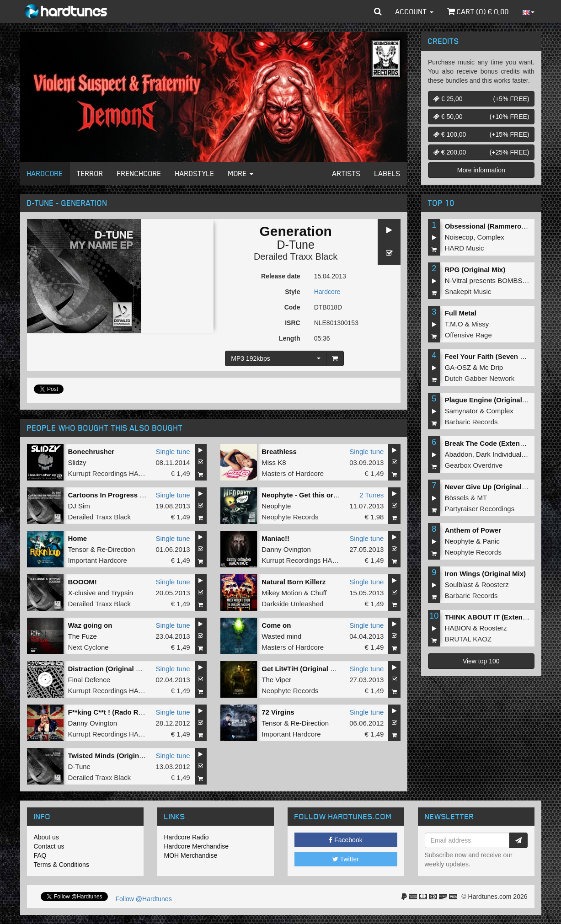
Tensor (78, 549)
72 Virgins (278, 712)
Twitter (346, 859)
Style (292, 292)
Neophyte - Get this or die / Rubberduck (326, 495)
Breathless (279, 451)
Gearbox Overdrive (474, 465)
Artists (347, 173)
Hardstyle (195, 173)
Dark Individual (499, 454)
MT (482, 498)
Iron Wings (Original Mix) (485, 574)
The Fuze (83, 636)
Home (78, 538)
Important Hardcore (98, 560)
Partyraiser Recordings (480, 509)
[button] (378, 11)
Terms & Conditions (61, 865)
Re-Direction (116, 549)
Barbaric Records (471, 422)
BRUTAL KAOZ (468, 639)
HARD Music (465, 248)
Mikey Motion (282, 593)
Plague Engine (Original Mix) (491, 400)
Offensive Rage (468, 335)
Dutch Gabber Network (480, 378)
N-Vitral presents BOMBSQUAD (494, 280)
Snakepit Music (468, 291)
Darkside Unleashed (292, 604)
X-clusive (82, 593)
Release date (281, 276)
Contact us (49, 846)
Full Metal (461, 313)
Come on (276, 625)
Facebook (345, 840)
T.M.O (454, 324)
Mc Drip (492, 367)
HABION (458, 628)
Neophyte (276, 506)
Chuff (319, 593)
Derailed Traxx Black (296, 256)
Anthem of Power (473, 530)
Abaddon (459, 454)
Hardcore (45, 173)
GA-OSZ (458, 367)
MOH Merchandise (191, 855)
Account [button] (414, 11)
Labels (387, 173)
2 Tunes (371, 495)
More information (481, 170)
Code (292, 307)
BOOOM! (83, 582)
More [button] (241, 173)
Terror (90, 173)
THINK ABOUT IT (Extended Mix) (498, 617)
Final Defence (89, 680)
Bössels (457, 498)
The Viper (276, 680)
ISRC (292, 323)
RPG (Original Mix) (475, 270)
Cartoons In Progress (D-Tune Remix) (129, 495)
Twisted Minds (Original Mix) (114, 756)
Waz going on (90, 625)
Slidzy (77, 462)
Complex (491, 237)
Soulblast (459, 585)
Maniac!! (275, 538)
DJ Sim (79, 506)
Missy (480, 324)
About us (46, 837)
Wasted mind (281, 636)
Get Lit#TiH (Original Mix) (303, 669)
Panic (491, 541)
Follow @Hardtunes (144, 899)
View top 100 (481, 661)
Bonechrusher (91, 451)
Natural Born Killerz (294, 582)
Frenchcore (139, 173)
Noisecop (459, 237)
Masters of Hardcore (293, 473)
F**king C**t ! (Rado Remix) (112, 712)
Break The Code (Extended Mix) (496, 443)
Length (290, 338)
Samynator (462, 411)
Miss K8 (274, 462)
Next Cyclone (88, 647)
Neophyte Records (290, 517)
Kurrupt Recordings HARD (108, 473)
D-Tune (295, 245)
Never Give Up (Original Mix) (491, 487)
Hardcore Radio (187, 837)
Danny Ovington (286, 549)
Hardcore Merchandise (197, 846)
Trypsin (122, 593)
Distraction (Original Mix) (109, 669)
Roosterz (495, 585)
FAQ (40, 855)
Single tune (173, 451)
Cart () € (478, 11)
